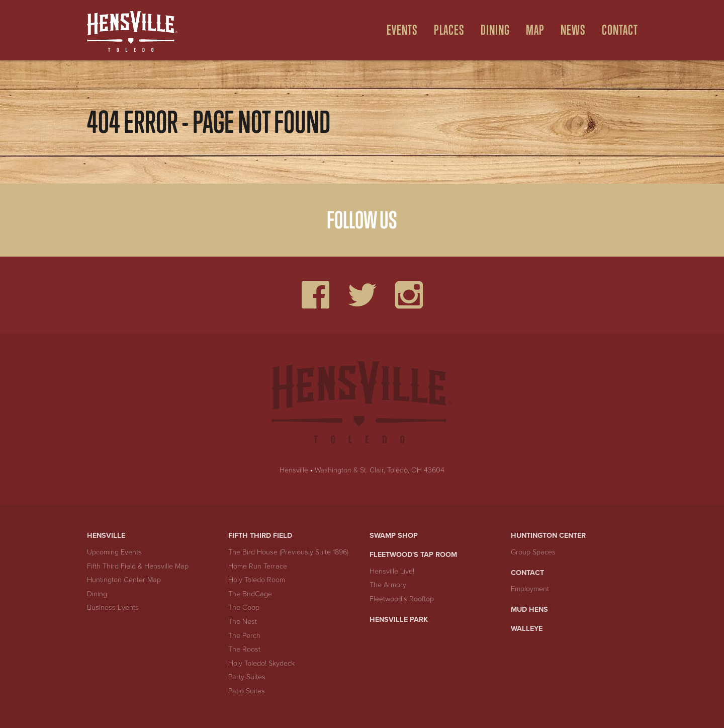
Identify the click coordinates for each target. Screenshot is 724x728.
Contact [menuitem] (620, 30)
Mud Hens (529, 610)
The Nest (243, 622)
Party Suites (247, 677)
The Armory (388, 585)
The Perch (244, 636)
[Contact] (616, 30)
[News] (569, 30)
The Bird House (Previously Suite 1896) (288, 552)
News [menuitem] (573, 30)
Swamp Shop (394, 536)
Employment (530, 589)
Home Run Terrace (258, 566)
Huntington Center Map (124, 580)
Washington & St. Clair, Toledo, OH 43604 (380, 470)
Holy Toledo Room (257, 580)
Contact (527, 573)
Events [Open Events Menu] (402, 30)
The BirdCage (250, 594)
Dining (97, 594)
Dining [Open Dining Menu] (495, 30)
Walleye (527, 629)
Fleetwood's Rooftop (402, 599)
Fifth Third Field (260, 536)
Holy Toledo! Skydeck (261, 663)
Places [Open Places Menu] (449, 30)
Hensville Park (399, 620)
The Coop (244, 608)
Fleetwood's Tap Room (413, 555)
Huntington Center (548, 536)
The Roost (244, 649)
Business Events (113, 608)
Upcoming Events (114, 552)
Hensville (294, 470)
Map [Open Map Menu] (535, 30)
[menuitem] (398, 30)
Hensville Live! (392, 571)
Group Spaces (533, 552)
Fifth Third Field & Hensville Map (138, 566)
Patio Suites (247, 691)
